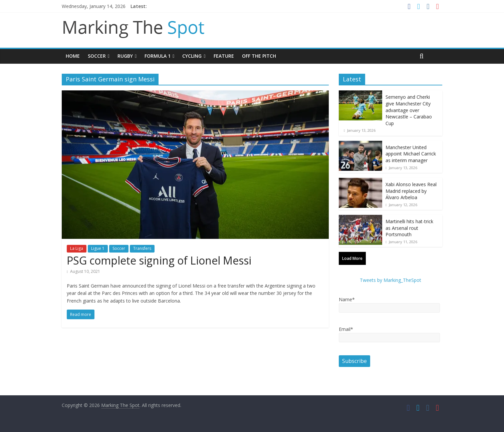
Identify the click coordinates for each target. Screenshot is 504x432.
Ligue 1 (98, 248)
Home (73, 56)
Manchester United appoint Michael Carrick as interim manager (411, 154)
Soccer (97, 56)
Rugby (125, 56)
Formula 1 (158, 56)
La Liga (77, 248)
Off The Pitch (259, 56)
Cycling (192, 56)
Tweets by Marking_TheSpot (391, 280)
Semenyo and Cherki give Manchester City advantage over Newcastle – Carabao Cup (409, 110)
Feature (224, 56)
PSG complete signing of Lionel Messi (159, 260)
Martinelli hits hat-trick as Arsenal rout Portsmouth (409, 228)
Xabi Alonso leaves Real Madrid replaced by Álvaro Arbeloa (411, 191)
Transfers (142, 248)
